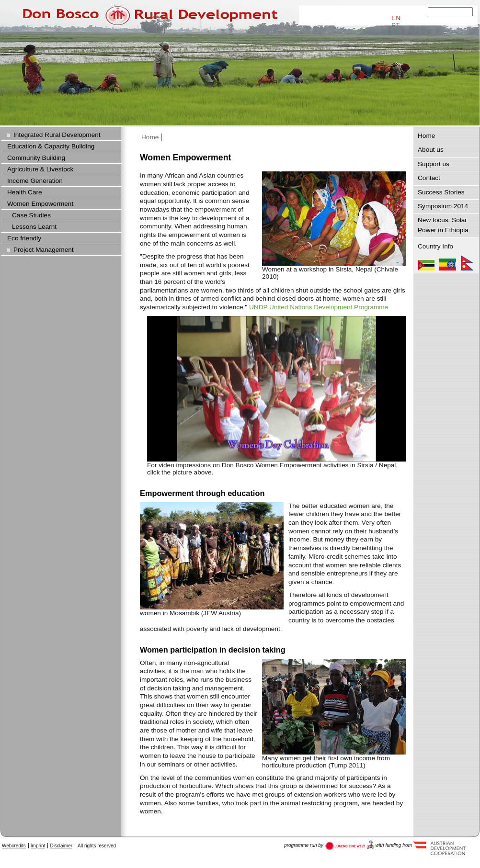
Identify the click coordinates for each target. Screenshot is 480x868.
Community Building (36, 158)
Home (150, 137)
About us (431, 150)
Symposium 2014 (443, 206)
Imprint (38, 846)
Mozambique (426, 263)
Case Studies (31, 215)
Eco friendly (24, 238)
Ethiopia (448, 263)
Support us (434, 164)
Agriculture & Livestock (40, 169)
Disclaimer (61, 846)
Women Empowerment (40, 204)
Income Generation (35, 181)
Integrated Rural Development (57, 135)
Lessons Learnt (34, 227)
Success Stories (441, 192)
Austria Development (350, 845)
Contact (429, 178)
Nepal (467, 263)
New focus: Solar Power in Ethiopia (443, 225)
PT (395, 25)
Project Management (44, 250)
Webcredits (14, 846)
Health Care (25, 192)
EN (396, 18)
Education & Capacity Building (51, 146)
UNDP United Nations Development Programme (319, 307)
